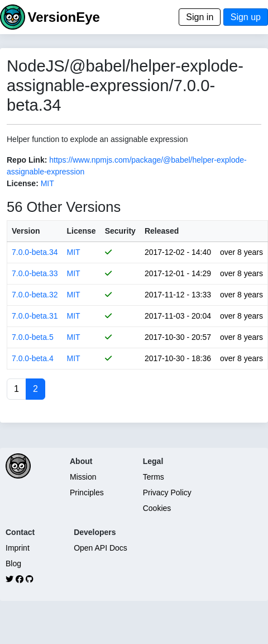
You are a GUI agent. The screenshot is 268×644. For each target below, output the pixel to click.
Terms (154, 477)
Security (120, 231)
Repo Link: (27, 160)
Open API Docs (100, 548)
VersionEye (63, 17)
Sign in (200, 17)
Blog (13, 563)
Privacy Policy (167, 493)
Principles (87, 493)
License (82, 231)
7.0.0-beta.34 (35, 252)
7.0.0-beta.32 (35, 295)
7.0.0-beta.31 (35, 316)
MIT (47, 183)
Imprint (18, 548)
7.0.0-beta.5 (33, 337)
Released (162, 231)
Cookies (157, 508)
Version (26, 231)
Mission (83, 477)
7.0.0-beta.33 (35, 273)
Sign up (246, 17)
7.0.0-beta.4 (33, 358)
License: (23, 183)
